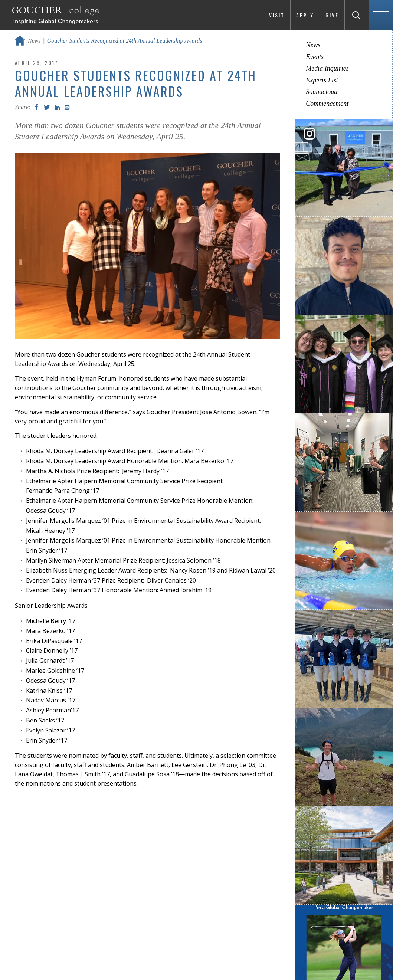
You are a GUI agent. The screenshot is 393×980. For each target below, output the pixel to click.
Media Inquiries (327, 68)
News (34, 41)
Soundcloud (322, 92)
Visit (277, 15)
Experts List (322, 80)
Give (332, 15)
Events (315, 57)
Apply (305, 15)
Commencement (327, 104)
